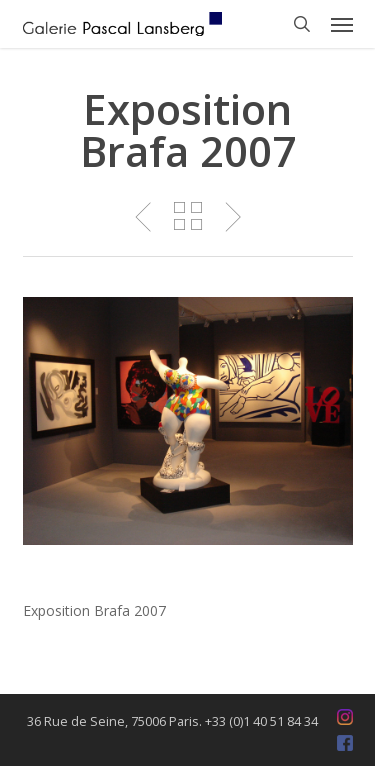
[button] (342, 24)
